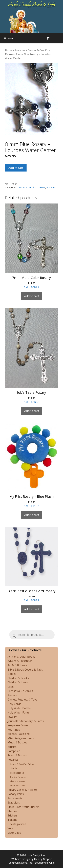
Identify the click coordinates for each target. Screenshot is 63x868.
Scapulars (14, 803)
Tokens (12, 820)
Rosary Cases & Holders (23, 790)
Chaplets (14, 768)
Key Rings (14, 730)
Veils (10, 828)
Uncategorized (17, 824)
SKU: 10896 (32, 356)
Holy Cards (14, 704)
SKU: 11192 (32, 466)
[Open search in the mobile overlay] (60, 38)
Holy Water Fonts (18, 712)
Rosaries (20, 50)
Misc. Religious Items (21, 738)
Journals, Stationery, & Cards (26, 721)
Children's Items (18, 682)
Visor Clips (14, 833)
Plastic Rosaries (17, 781)
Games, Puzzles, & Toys (22, 700)
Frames (12, 695)
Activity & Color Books (21, 657)
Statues (12, 811)
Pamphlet (14, 751)
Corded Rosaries (18, 777)
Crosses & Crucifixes (20, 691)
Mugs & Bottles (17, 742)
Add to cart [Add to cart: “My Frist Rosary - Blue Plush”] (32, 515)
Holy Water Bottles (19, 708)
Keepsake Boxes (18, 725)
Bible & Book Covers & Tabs (25, 670)
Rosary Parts (16, 794)
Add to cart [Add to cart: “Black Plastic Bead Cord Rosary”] (32, 609)
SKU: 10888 (32, 565)
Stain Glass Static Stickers (24, 807)
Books (12, 674)
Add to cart (16, 168)
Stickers (13, 815)
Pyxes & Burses (17, 755)
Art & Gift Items (17, 665)
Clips (11, 687)
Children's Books (18, 678)
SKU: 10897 (32, 246)
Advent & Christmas (20, 661)
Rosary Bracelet (18, 786)
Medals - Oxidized (19, 734)
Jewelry (12, 717)
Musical (12, 747)
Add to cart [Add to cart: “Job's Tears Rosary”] (32, 411)
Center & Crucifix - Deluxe (32, 187)
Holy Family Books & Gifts (32, 4)
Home (9, 50)
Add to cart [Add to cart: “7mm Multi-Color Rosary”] (32, 296)
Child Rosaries (17, 773)
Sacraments (15, 798)
